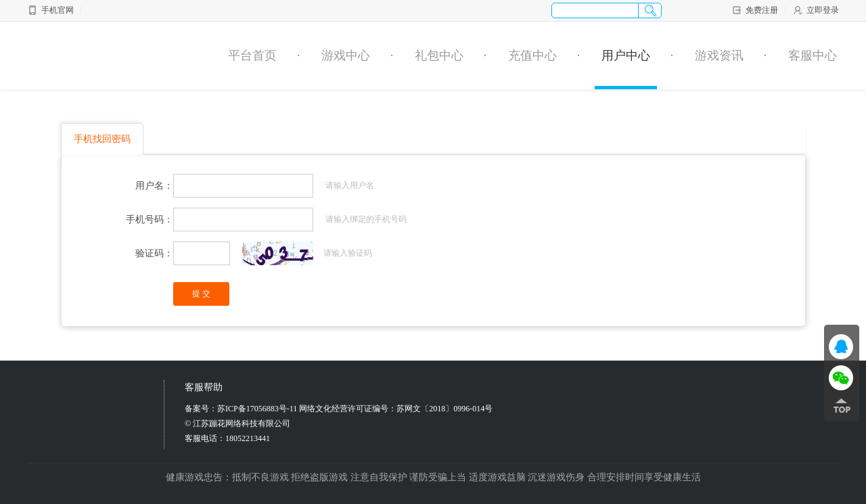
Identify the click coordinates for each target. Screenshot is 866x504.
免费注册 (755, 10)
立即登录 (816, 10)
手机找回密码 (102, 139)
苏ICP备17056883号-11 (257, 409)
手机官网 (50, 10)
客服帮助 (204, 387)
